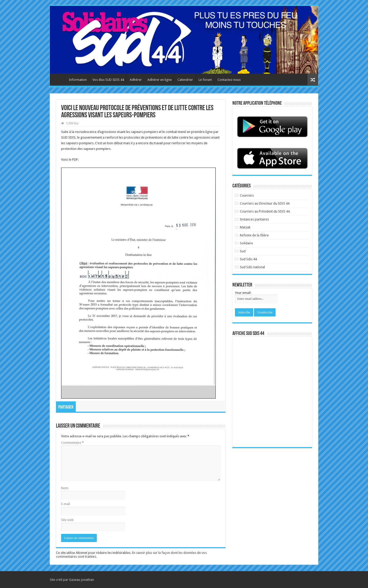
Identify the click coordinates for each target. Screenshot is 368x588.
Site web (67, 520)
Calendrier (185, 80)
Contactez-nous (229, 80)
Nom (65, 488)
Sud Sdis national (252, 267)
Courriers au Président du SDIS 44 (265, 211)
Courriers (247, 195)
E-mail (66, 504)
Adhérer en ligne (160, 80)
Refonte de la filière (254, 235)
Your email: (243, 293)
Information (78, 80)
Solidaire (246, 243)
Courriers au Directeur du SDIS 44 (265, 203)
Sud (243, 251)
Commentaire (72, 443)
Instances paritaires (254, 219)
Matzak (245, 227)
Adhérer (136, 80)
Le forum (205, 80)
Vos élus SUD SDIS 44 (108, 80)
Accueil (59, 79)
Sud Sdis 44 (248, 259)
